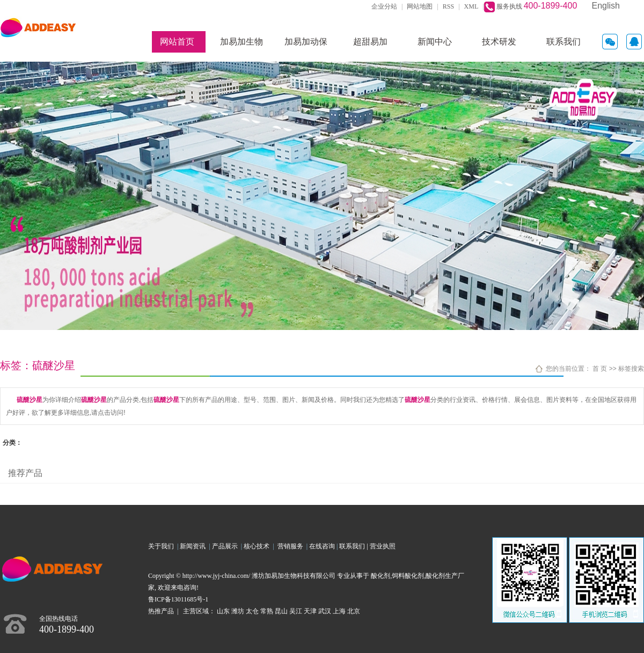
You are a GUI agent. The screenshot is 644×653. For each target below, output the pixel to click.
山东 (223, 611)
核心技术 (257, 546)
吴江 (296, 611)
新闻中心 (435, 42)
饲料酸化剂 (408, 576)
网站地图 (420, 6)
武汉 (325, 611)
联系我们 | (354, 546)
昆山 (281, 611)
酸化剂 (380, 576)
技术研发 (499, 42)
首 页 (600, 369)
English (606, 6)
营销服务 (292, 546)
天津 (310, 611)
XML (471, 6)
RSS (448, 6)
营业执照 (383, 546)
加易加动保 (306, 42)
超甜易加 (370, 42)
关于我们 (163, 546)
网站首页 (177, 42)
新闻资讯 (194, 546)
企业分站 (384, 6)
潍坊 (238, 611)
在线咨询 (322, 546)
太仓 (252, 611)
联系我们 (563, 42)
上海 (339, 611)
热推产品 (161, 611)
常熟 (267, 611)
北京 (354, 611)
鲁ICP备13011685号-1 (178, 599)
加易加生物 (241, 42)
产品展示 (226, 546)
